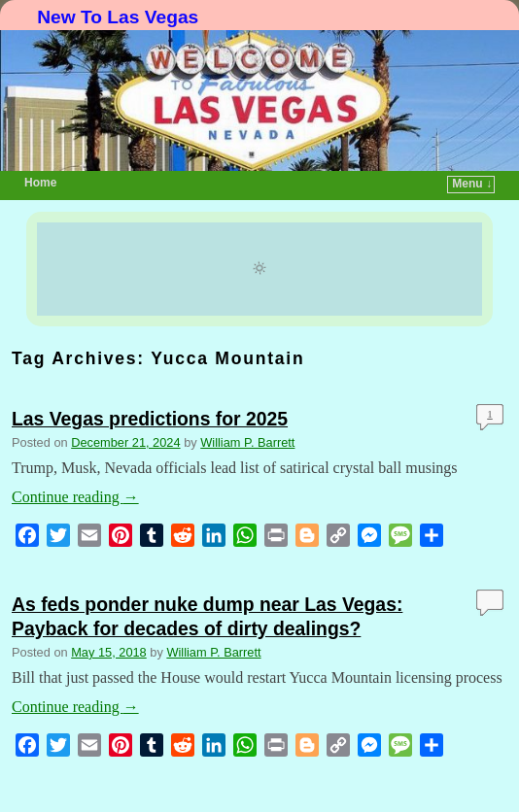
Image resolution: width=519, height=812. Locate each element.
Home (40, 183)
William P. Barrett (247, 442)
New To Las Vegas (118, 17)
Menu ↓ (472, 184)
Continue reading (75, 497)
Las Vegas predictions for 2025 (150, 419)
